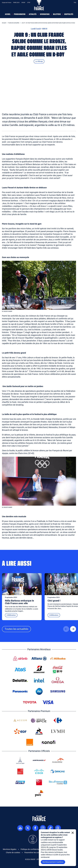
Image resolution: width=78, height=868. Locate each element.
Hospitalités (69, 14)
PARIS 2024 (16, 3)
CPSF (29, 3)
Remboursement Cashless (53, 862)
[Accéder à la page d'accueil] (39, 1)
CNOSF (23, 3)
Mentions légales (10, 849)
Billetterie (57, 14)
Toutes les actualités (14, 23)
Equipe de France (7, 3)
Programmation (20, 14)
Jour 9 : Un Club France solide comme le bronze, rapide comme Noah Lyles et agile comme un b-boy (48, 23)
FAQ (75, 3)
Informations (45, 14)
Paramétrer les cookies (33, 853)
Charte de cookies (13, 853)
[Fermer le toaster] (73, 833)
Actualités (33, 14)
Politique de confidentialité (31, 849)
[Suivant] (73, 629)
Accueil (8, 14)
